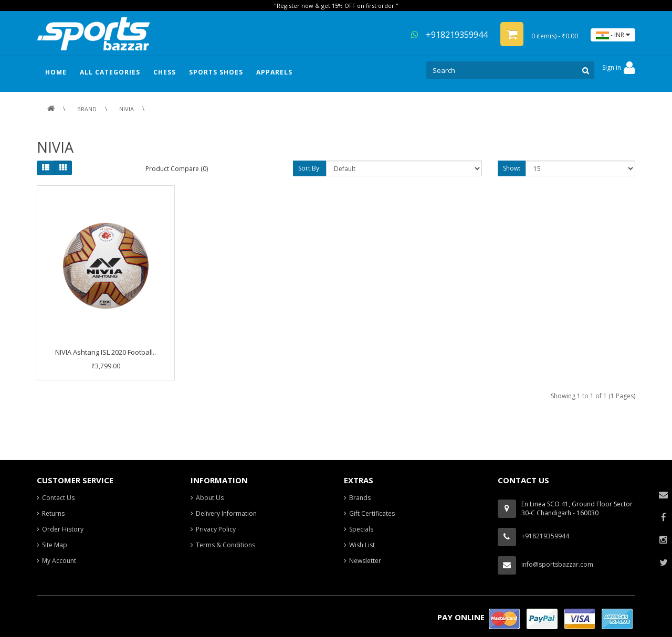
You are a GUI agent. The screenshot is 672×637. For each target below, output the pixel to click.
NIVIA (127, 109)
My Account (59, 561)
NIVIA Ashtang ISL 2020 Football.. (106, 352)
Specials (361, 529)
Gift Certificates (372, 513)
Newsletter (365, 561)
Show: (512, 168)
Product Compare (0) (177, 169)
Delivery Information (226, 513)
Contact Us (58, 498)
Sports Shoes (216, 72)
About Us (210, 498)
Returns (53, 513)
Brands (360, 498)
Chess (165, 72)
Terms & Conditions (225, 545)
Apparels (274, 72)
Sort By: (309, 168)
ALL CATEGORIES (110, 72)
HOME (56, 72)
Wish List (362, 545)
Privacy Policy (216, 529)
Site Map (55, 545)
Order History (63, 529)
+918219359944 (449, 35)
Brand (87, 109)
